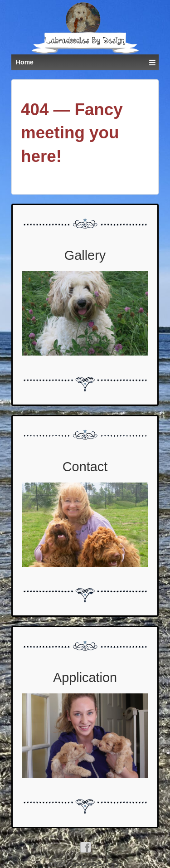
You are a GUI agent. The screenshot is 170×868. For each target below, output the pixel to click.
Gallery (85, 255)
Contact (85, 467)
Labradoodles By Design (93, 864)
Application (85, 678)
